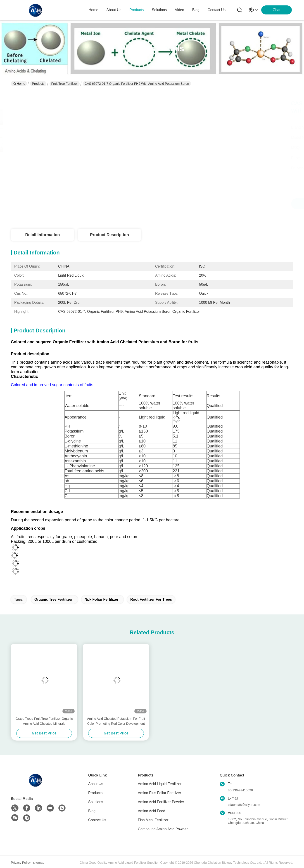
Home (94, 10)
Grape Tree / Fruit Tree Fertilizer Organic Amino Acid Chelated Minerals (44, 721)
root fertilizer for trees (151, 599)
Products (38, 84)
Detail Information (42, 235)
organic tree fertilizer (53, 599)
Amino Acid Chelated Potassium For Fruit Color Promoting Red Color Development (116, 721)
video (179, 10)
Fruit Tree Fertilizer (65, 84)
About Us (96, 784)
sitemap (39, 863)
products (137, 10)
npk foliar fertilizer (101, 599)
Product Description (109, 235)
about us (114, 10)
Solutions (96, 802)
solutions (159, 10)
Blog (92, 811)
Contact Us (97, 820)
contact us (217, 10)
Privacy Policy (21, 863)
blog (196, 10)
